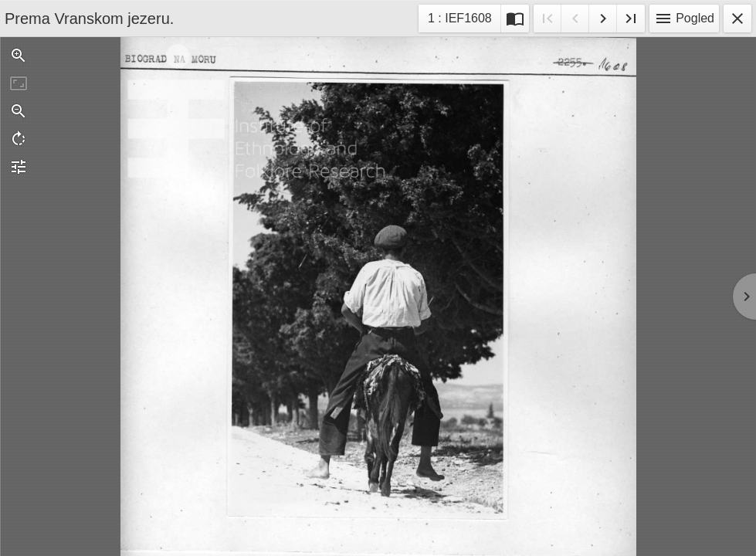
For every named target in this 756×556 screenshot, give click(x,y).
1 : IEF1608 (459, 20)
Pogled (684, 19)
